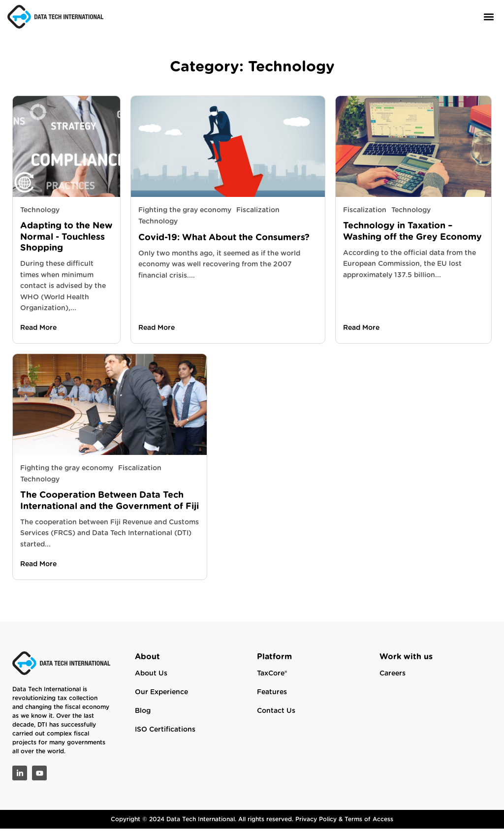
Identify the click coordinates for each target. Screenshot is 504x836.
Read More (38, 335)
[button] (488, 16)
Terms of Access (369, 827)
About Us (151, 681)
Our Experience (161, 700)
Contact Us (276, 718)
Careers (393, 681)
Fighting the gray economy (185, 218)
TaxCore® (272, 681)
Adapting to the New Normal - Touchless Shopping (66, 244)
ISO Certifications (165, 737)
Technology (40, 218)
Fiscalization (258, 218)
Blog (143, 718)
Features (272, 700)
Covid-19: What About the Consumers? (224, 245)
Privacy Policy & (320, 827)
